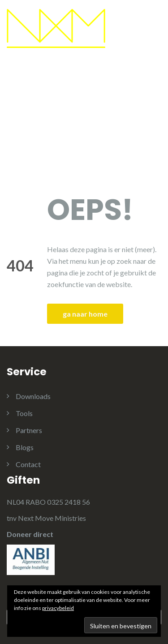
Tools (24, 413)
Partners (29, 430)
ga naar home (85, 314)
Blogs (25, 447)
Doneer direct (30, 534)
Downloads (33, 396)
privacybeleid (58, 608)
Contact (28, 464)
